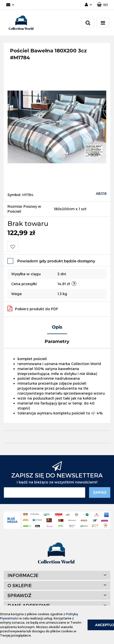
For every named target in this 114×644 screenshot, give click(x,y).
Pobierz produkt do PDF (33, 308)
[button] (102, 5)
